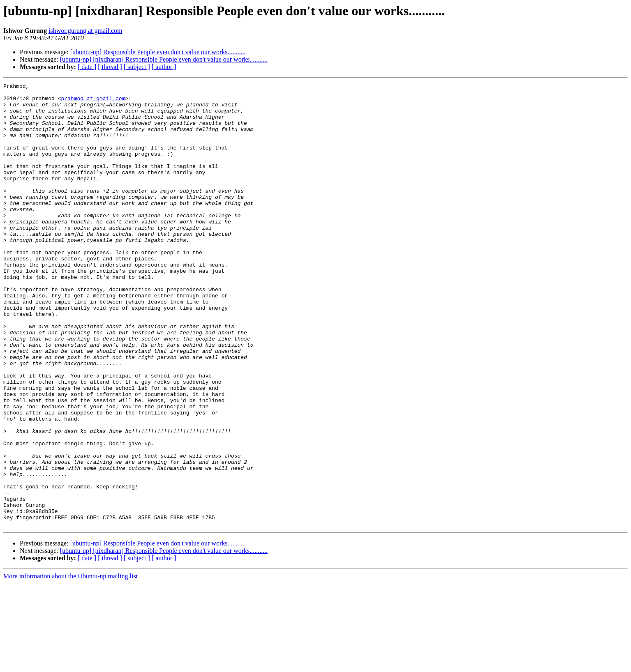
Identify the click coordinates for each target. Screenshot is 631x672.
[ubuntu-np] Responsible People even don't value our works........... (158, 52)
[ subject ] (137, 67)
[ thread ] (110, 67)
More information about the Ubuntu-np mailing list (70, 665)
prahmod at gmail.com (93, 102)
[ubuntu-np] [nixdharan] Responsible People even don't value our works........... (164, 59)
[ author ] (164, 67)
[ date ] (87, 67)
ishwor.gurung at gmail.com (86, 31)
